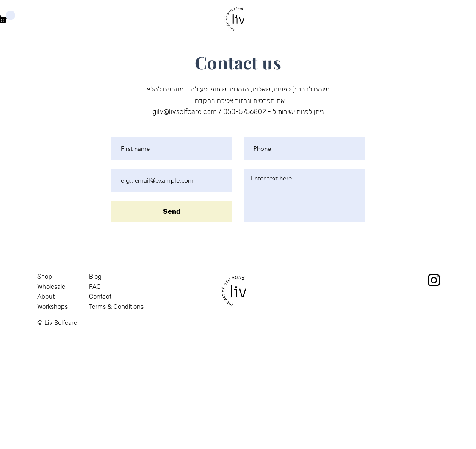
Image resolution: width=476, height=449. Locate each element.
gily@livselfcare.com (185, 112)
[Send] (172, 212)
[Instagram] (434, 280)
